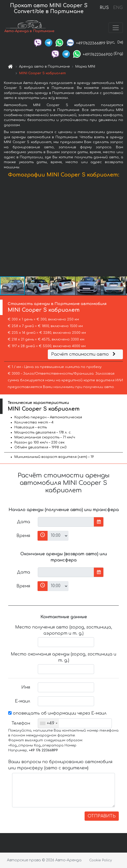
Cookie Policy (101, 860)
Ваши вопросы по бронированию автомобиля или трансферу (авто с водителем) (60, 765)
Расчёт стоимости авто (84, 354)
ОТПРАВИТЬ (102, 816)
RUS (104, 8)
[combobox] (48, 723)
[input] (66, 522)
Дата (24, 522)
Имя (26, 687)
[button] (122, 228)
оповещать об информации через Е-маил (57, 713)
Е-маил (22, 701)
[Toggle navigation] (116, 28)
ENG (118, 8)
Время (23, 536)
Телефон (21, 723)
